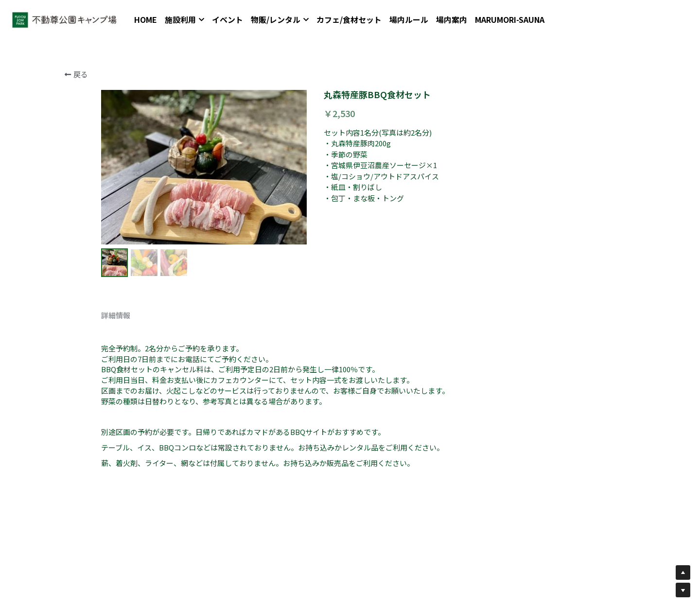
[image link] (68, 19)
